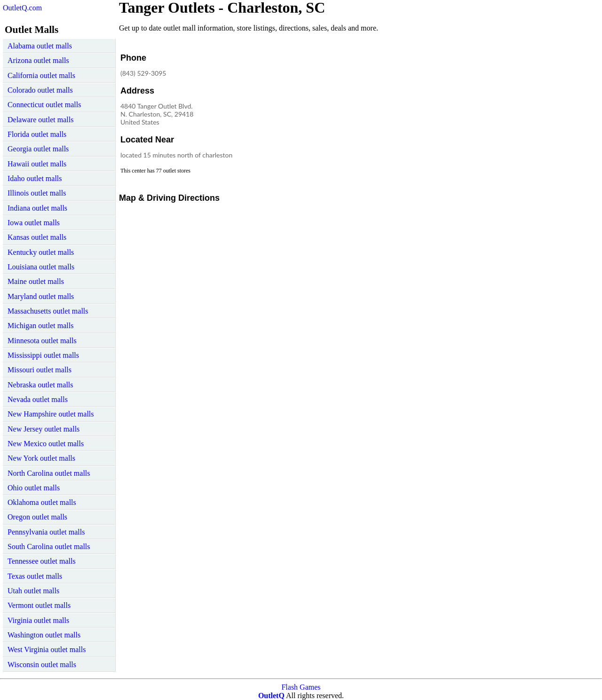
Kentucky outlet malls (41, 252)
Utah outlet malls (33, 591)
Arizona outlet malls (38, 60)
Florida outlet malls (37, 134)
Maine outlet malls (36, 281)
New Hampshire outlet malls (51, 414)
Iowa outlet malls (34, 223)
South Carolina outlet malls (49, 547)
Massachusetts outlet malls (48, 311)
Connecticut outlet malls (44, 105)
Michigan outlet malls (40, 326)
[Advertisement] (384, 110)
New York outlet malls (41, 458)
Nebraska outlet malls (40, 385)
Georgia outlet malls (38, 149)
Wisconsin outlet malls (42, 665)
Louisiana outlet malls (41, 267)
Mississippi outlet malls (43, 355)
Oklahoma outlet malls (42, 502)
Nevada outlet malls (38, 399)
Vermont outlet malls (39, 605)
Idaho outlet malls (35, 178)
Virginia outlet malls (38, 620)
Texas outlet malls (35, 576)
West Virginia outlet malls (47, 649)
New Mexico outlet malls (46, 444)
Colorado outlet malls (40, 90)
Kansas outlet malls (37, 237)
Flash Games (301, 687)
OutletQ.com (22, 8)
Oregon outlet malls (37, 517)
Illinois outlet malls (37, 193)
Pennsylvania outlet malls (46, 532)
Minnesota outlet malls (42, 341)
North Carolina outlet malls (49, 473)
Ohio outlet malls (34, 488)
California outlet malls (41, 75)
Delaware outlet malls (40, 120)
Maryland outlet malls (41, 296)
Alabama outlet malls (40, 46)
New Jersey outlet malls (44, 429)
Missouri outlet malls (40, 370)
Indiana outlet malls (37, 208)
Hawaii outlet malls (37, 164)
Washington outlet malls (44, 635)
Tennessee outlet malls (42, 561)
